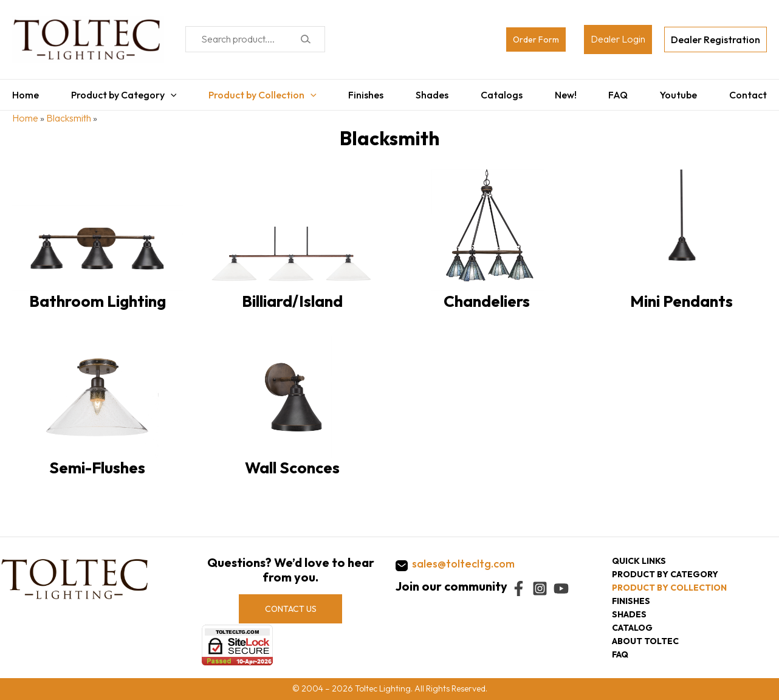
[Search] (305, 39)
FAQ (618, 95)
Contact (748, 95)
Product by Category (124, 95)
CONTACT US (291, 609)
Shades (432, 95)
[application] (171, 95)
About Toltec (645, 641)
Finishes (366, 95)
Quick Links (639, 561)
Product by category (665, 574)
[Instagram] (540, 588)
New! (566, 95)
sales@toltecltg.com (463, 564)
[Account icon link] (618, 39)
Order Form (536, 39)
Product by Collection (263, 95)
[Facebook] (519, 588)
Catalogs (502, 95)
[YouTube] (561, 588)
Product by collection (669, 588)
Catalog (632, 628)
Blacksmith (69, 118)
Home (26, 95)
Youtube (678, 95)
